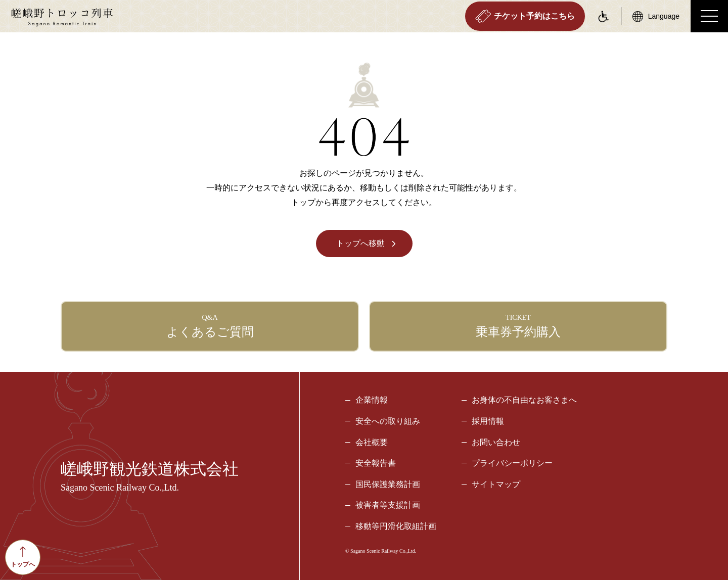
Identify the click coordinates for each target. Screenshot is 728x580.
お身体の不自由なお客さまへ (524, 400)
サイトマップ (496, 484)
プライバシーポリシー (512, 463)
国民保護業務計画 (388, 484)
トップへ (23, 557)
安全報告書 (376, 463)
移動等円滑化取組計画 (396, 526)
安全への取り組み (388, 421)
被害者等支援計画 (388, 505)
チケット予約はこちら (525, 16)
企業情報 (372, 400)
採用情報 (488, 421)
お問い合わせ (496, 442)
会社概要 (372, 442)
